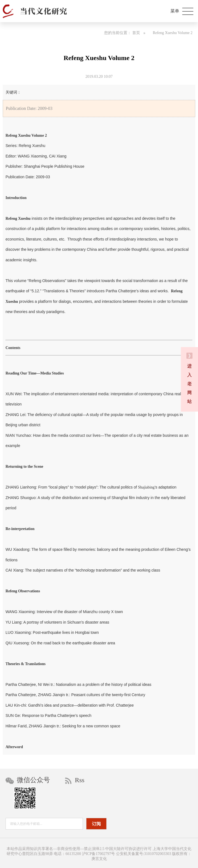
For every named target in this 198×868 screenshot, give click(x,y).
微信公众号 (28, 780)
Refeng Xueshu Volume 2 (173, 33)
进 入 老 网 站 (189, 378)
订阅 (96, 824)
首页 (139, 33)
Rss (75, 780)
